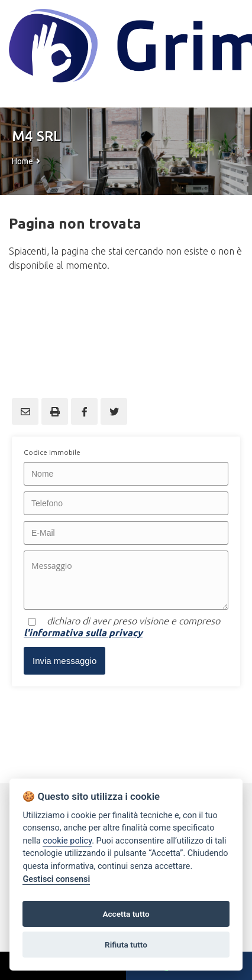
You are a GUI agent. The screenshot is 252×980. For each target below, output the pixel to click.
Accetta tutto (126, 914)
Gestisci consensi (56, 879)
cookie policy (67, 841)
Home (22, 161)
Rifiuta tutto (126, 945)
